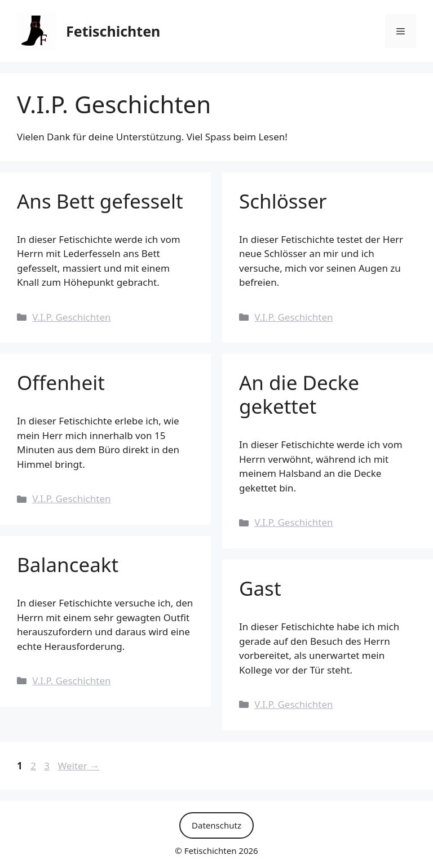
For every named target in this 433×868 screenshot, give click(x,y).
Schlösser (283, 201)
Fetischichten (113, 31)
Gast (260, 588)
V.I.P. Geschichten (71, 317)
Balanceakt (68, 564)
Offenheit (61, 382)
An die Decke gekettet (299, 394)
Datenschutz (216, 825)
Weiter (78, 766)
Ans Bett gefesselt (100, 201)
